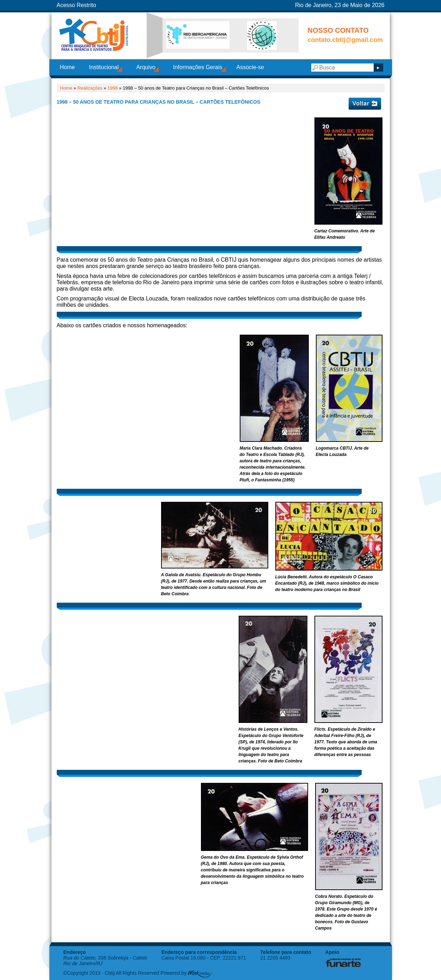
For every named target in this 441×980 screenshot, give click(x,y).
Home (68, 67)
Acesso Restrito (76, 5)
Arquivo (146, 67)
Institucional (104, 67)
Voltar (365, 104)
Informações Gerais (198, 67)
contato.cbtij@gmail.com (345, 40)
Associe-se (250, 67)
